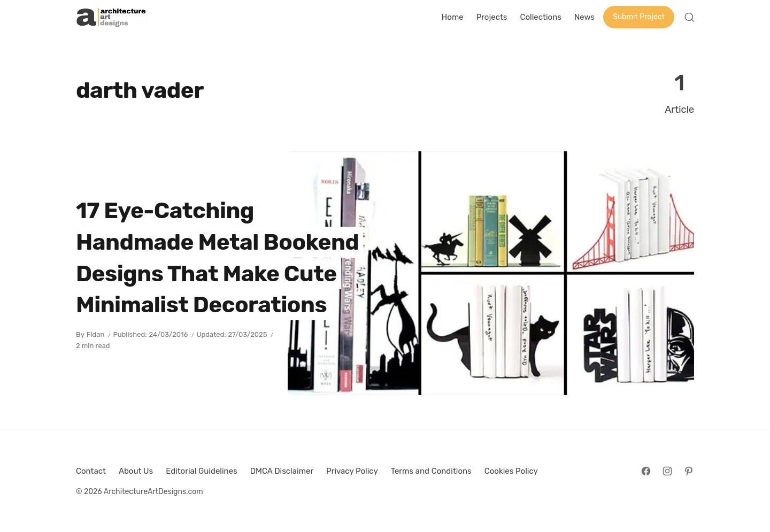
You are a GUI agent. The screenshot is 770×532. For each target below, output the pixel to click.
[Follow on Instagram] (667, 471)
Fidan (96, 334)
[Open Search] (689, 17)
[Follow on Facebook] (646, 471)
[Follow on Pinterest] (689, 471)
